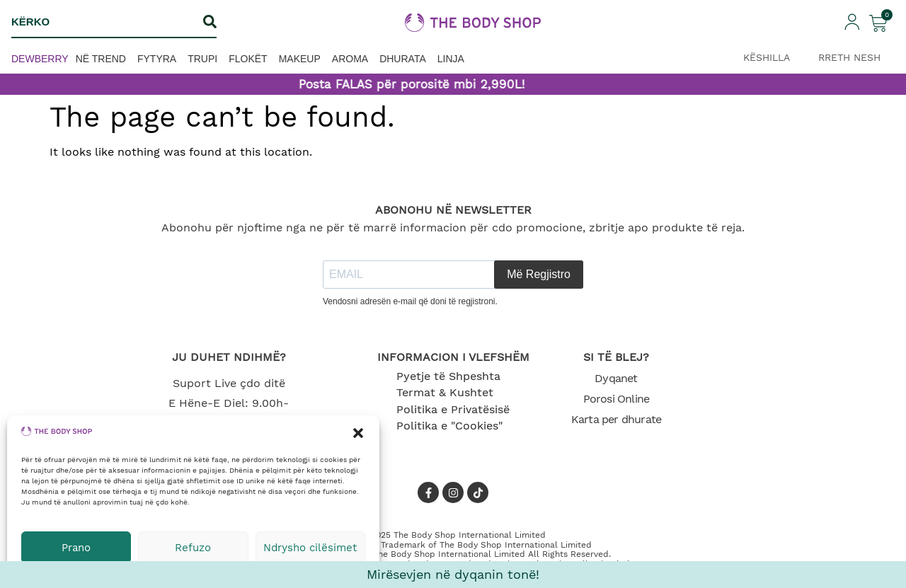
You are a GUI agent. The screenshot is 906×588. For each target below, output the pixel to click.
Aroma (350, 59)
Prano (76, 548)
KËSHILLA (767, 57)
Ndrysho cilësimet (310, 548)
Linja (451, 59)
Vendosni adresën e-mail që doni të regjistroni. (410, 301)
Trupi (202, 59)
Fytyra (157, 59)
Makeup (300, 59)
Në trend (101, 59)
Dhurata (403, 59)
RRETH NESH (849, 57)
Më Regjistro (539, 274)
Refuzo (193, 548)
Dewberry (40, 59)
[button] (358, 433)
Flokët (248, 59)
